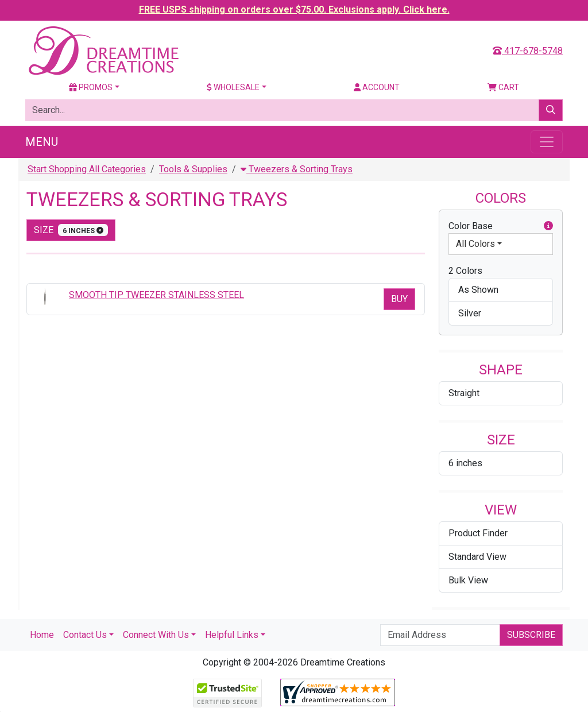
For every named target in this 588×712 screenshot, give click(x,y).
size (71, 230)
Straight (464, 393)
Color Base (501, 226)
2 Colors (465, 271)
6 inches (465, 463)
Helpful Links (232, 635)
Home (42, 635)
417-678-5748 (528, 51)
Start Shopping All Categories (87, 169)
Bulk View (468, 580)
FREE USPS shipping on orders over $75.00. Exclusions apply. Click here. (294, 9)
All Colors (475, 244)
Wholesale (233, 87)
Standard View (477, 557)
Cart (503, 87)
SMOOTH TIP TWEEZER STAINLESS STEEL (156, 295)
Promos (91, 87)
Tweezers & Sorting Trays (297, 169)
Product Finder (478, 533)
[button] (548, 226)
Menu (42, 142)
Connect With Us (156, 635)
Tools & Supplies (193, 169)
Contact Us (85, 635)
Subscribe (531, 635)
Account (377, 87)
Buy (399, 299)
